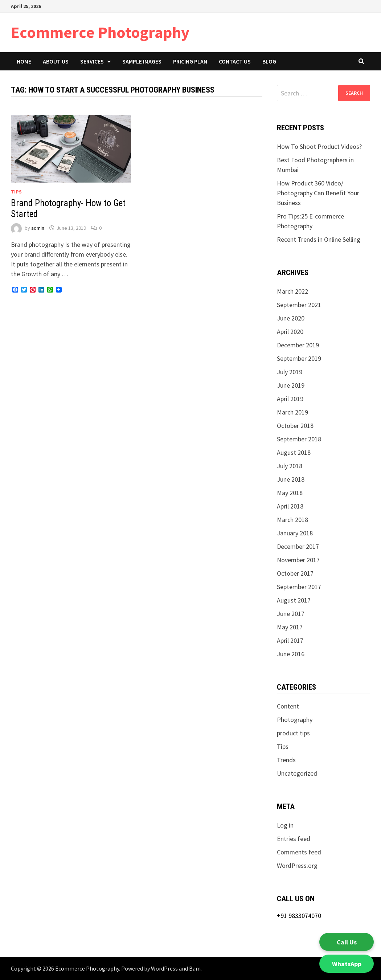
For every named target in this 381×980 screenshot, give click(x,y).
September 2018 (299, 439)
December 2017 (298, 546)
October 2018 (295, 426)
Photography (295, 720)
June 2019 (291, 385)
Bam (195, 968)
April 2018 (290, 506)
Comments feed (299, 852)
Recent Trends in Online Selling (319, 239)
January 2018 (295, 533)
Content (288, 706)
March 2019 (292, 412)
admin (38, 228)
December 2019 (298, 345)
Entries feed (294, 839)
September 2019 (299, 358)
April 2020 (290, 332)
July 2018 (290, 466)
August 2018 (294, 452)
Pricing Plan (190, 61)
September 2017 (299, 587)
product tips (293, 733)
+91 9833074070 (299, 916)
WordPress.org (297, 865)
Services (92, 61)
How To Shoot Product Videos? (320, 146)
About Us (56, 61)
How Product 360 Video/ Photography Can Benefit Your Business (318, 193)
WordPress (164, 968)
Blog (269, 61)
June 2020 (291, 318)
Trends (286, 760)
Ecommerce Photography (100, 32)
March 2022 (292, 291)
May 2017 (290, 627)
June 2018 (291, 479)
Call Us (347, 942)
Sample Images (142, 61)
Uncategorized (297, 773)
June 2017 (291, 614)
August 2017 (294, 600)
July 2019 (290, 372)
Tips (16, 192)
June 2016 (291, 654)
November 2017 (298, 560)
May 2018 (290, 493)
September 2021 (299, 305)
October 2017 (295, 573)
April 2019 (290, 399)
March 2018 (292, 520)
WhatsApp (347, 964)
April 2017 (290, 640)
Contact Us (235, 61)
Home (24, 61)
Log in (285, 825)
